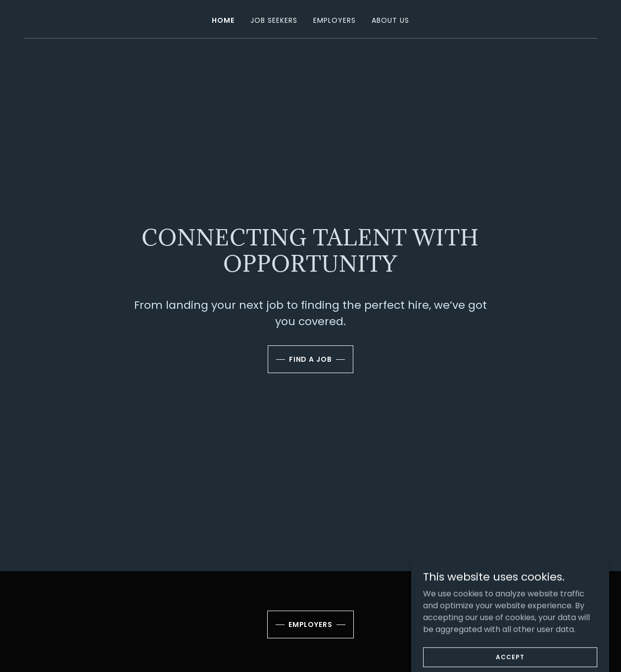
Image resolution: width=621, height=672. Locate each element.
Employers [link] (334, 20)
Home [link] (223, 20)
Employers (311, 624)
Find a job (311, 359)
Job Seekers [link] (274, 20)
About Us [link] (390, 20)
